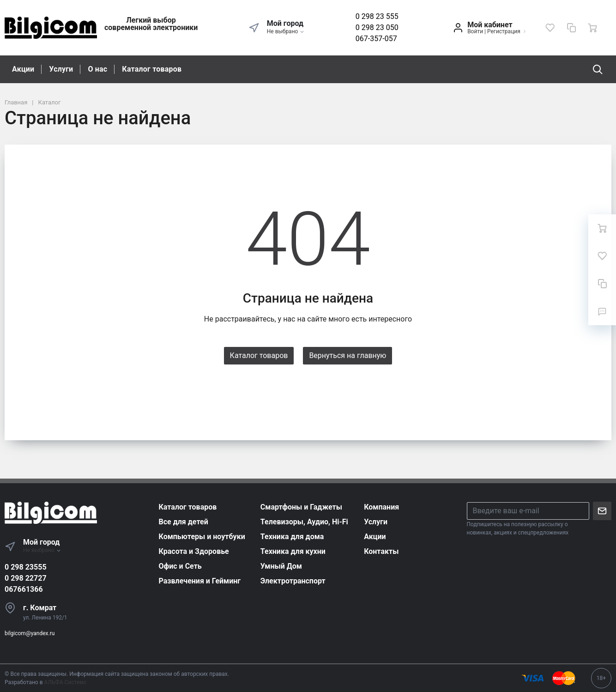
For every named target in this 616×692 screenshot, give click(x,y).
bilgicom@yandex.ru (30, 633)
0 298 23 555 (377, 16)
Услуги (61, 69)
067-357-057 (376, 39)
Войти (475, 31)
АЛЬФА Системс (65, 682)
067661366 (24, 589)
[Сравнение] (571, 28)
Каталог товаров (152, 69)
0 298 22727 (26, 578)
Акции (23, 69)
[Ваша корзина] (592, 28)
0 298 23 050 (377, 27)
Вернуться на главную (347, 355)
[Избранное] (550, 28)
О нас (97, 69)
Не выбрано (286, 31)
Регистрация (504, 31)
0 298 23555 (26, 567)
